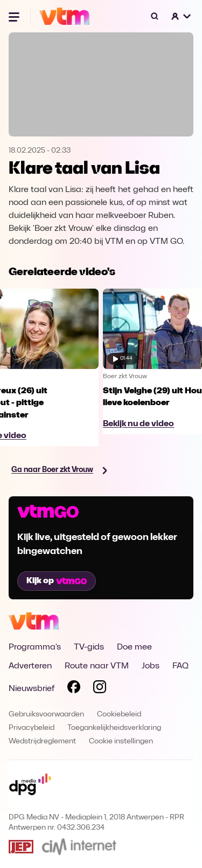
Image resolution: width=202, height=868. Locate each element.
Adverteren (30, 666)
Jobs (151, 666)
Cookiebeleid (119, 715)
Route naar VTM (97, 666)
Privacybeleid (32, 728)
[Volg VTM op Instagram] (100, 689)
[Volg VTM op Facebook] (74, 689)
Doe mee (134, 647)
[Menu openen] (15, 16)
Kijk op (57, 581)
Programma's (35, 647)
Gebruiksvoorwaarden (46, 715)
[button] (182, 16)
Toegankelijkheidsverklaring (114, 728)
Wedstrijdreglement (42, 741)
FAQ (180, 666)
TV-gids (89, 647)
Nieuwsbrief (32, 689)
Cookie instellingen (121, 741)
